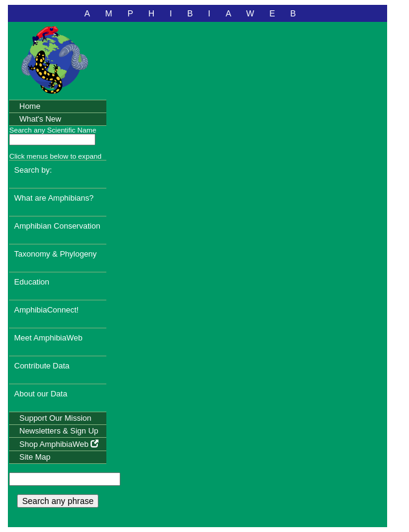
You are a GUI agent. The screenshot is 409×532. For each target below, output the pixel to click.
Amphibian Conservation (57, 226)
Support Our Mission (56, 418)
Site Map (35, 457)
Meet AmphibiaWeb (48, 338)
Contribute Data (42, 366)
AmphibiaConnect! (46, 310)
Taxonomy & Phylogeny (55, 254)
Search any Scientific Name (53, 130)
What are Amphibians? (54, 198)
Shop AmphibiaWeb (59, 444)
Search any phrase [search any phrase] (58, 501)
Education (32, 282)
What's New (40, 119)
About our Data (40, 394)
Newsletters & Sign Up (59, 431)
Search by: (33, 170)
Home (30, 106)
